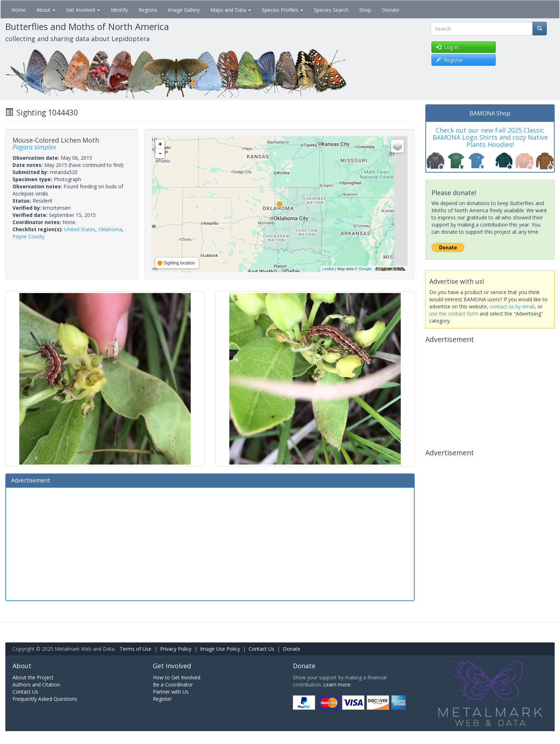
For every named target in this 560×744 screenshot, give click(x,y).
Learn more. (337, 685)
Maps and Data (231, 10)
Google (365, 269)
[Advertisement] (210, 543)
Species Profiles (282, 10)
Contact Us (261, 649)
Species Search (331, 10)
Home (19, 10)
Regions (148, 10)
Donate (391, 10)
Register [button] (449, 60)
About (46, 10)
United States (80, 229)
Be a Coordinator (173, 685)
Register (162, 699)
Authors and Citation (36, 685)
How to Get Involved (177, 677)
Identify (119, 10)
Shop (365, 10)
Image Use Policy (220, 649)
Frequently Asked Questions (45, 699)
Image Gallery (184, 10)
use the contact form (454, 314)
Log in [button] (447, 47)
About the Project (33, 677)
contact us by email (512, 306)
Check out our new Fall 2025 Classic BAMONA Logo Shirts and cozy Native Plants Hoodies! (490, 137)
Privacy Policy (176, 649)
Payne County (29, 236)
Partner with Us (171, 692)
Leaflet (328, 269)
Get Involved (83, 10)
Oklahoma (110, 229)
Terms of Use (136, 649)
